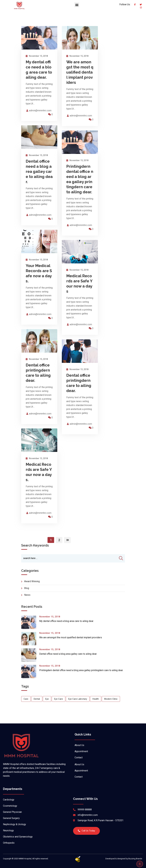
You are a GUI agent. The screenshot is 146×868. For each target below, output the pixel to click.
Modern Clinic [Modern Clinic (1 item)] (111, 703)
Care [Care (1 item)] (26, 703)
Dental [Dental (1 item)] (37, 703)
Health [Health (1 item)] (96, 703)
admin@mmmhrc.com (40, 114)
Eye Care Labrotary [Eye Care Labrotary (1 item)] (78, 703)
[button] (77, 5)
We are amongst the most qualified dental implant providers (80, 76)
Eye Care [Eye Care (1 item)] (58, 703)
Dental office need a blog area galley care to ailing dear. (39, 175)
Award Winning (32, 585)
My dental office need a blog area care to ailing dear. (66, 625)
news (27, 599)
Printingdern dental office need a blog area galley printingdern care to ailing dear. (81, 674)
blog (27, 592)
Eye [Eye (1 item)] (47, 703)
